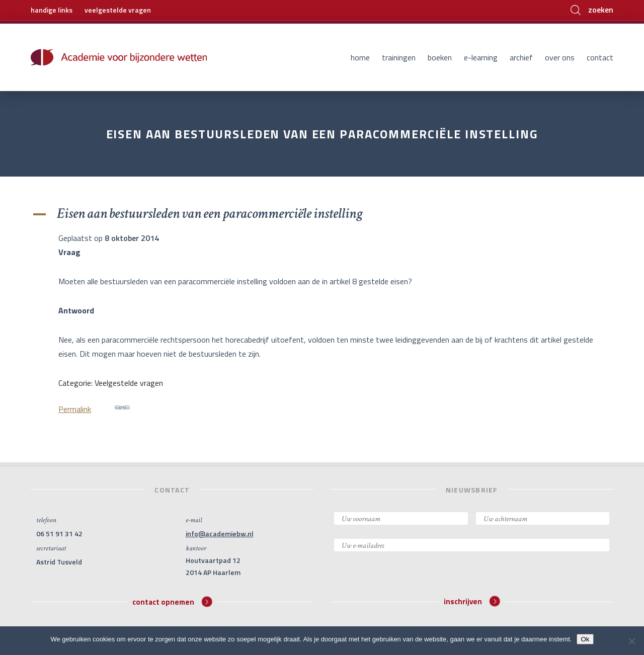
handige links (52, 10)
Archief (521, 57)
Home (360, 57)
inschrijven (472, 601)
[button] (322, 214)
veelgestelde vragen (118, 10)
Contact (600, 57)
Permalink (94, 407)
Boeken (440, 57)
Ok (585, 639)
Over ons (560, 57)
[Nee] (631, 641)
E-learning (481, 57)
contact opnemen (172, 601)
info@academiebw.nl (220, 534)
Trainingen (399, 57)
